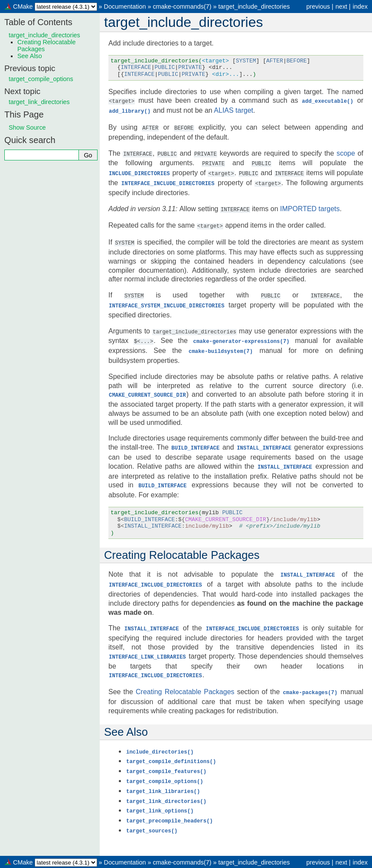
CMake (23, 7)
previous (318, 7)
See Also (30, 56)
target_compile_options (41, 79)
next (341, 7)
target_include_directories (254, 7)
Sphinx (259, 861)
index (360, 7)
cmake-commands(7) (182, 7)
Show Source (27, 127)
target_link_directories (39, 102)
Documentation (125, 7)
